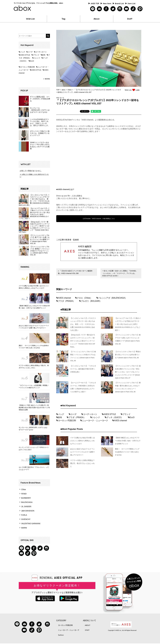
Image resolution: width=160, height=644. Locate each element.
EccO (32, 61)
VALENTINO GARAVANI (31, 524)
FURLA (24, 515)
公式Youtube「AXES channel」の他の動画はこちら (99, 219)
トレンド (37, 58)
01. (61, 98)
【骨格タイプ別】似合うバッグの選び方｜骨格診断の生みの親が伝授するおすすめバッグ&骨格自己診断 (34, 408)
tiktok (133, 9)
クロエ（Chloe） (84, 298)
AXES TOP (95, 4)
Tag (63, 19)
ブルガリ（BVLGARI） (91, 301)
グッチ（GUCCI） (115, 417)
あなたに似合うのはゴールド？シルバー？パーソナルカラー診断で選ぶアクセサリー (34, 327)
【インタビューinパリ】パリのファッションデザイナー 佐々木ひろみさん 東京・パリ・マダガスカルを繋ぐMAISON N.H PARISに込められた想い (34, 200)
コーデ (30, 52)
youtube (126, 9)
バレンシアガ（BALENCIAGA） (112, 298)
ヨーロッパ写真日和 (27, 67)
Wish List (30, 19)
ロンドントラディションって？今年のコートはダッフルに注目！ (34, 448)
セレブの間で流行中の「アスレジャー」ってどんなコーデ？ (34, 468)
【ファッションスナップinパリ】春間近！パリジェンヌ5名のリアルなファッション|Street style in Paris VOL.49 (40, 251)
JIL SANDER (26, 506)
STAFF (87, 630)
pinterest (140, 9)
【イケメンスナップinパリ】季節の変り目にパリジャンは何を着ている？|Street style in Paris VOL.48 (128, 355)
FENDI (24, 494)
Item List (131, 4)
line (93, 9)
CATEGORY (61, 620)
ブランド (36, 55)
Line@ (21, 548)
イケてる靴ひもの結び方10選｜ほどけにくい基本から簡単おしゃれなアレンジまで (34, 287)
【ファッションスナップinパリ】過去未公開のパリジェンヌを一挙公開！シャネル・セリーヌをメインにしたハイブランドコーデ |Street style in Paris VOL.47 (128, 372)
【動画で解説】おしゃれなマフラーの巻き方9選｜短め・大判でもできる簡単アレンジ (34, 307)
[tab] (85, 112)
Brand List (119, 4)
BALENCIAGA (27, 502)
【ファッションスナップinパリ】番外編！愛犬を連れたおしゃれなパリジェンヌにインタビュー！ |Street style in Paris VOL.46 (128, 387)
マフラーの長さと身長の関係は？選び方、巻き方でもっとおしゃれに (34, 367)
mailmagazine (99, 9)
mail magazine (28, 548)
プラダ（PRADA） (66, 301)
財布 (44, 55)
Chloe (24, 489)
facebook (106, 9)
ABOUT (88, 625)
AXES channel (64, 298)
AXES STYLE (25, 55)
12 (63, 98)
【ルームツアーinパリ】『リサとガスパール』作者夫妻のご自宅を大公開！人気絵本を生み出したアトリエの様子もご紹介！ (83, 387)
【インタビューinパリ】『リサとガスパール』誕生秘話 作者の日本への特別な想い (83, 369)
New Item (107, 4)
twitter (113, 9)
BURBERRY (26, 498)
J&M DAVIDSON (28, 511)
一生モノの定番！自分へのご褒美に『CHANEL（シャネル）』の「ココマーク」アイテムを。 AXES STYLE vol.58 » (119, 273)
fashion (61, 635)
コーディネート (41, 52)
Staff (130, 19)
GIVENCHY (26, 519)
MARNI (24, 528)
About (97, 19)
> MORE (47, 79)
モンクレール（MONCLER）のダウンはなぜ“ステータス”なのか (33, 429)
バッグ (23, 52)
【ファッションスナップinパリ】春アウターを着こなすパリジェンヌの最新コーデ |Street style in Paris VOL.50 (40, 239)
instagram (120, 9)
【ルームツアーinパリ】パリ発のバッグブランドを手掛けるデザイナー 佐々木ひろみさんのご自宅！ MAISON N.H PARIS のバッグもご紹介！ (34, 213)
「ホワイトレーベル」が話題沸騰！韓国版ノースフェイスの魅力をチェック (34, 387)
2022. (58, 98)
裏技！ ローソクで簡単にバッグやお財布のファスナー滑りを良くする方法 (34, 347)
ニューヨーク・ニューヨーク (95, 421)
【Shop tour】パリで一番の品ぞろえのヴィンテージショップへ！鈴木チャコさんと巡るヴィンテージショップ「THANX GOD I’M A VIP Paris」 (34, 227)
